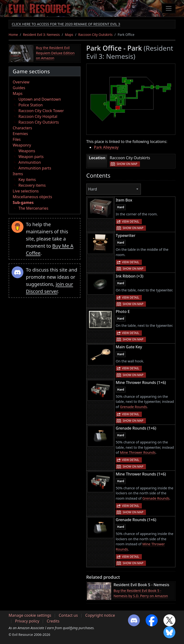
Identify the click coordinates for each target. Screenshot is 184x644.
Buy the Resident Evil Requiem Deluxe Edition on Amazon (55, 53)
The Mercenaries (33, 208)
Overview (21, 82)
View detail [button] (131, 221)
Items (18, 174)
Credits (53, 621)
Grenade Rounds (133, 407)
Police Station (31, 105)
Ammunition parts (35, 168)
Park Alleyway (106, 147)
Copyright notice (100, 615)
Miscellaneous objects (32, 197)
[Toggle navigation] (169, 8)
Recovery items (32, 185)
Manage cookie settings (30, 615)
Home (13, 35)
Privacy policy (27, 621)
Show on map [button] (127, 164)
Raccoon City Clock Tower (41, 111)
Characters (22, 128)
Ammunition (30, 162)
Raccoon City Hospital (38, 116)
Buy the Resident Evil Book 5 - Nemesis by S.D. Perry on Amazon (141, 593)
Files (17, 139)
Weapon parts (31, 157)
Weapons (27, 151)
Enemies (20, 134)
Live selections (26, 191)
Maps (69, 35)
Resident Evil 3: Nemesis (41, 35)
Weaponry (22, 145)
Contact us (68, 615)
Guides (19, 88)
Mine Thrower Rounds (138, 452)
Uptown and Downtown (40, 99)
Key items (27, 180)
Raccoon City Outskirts (95, 35)
